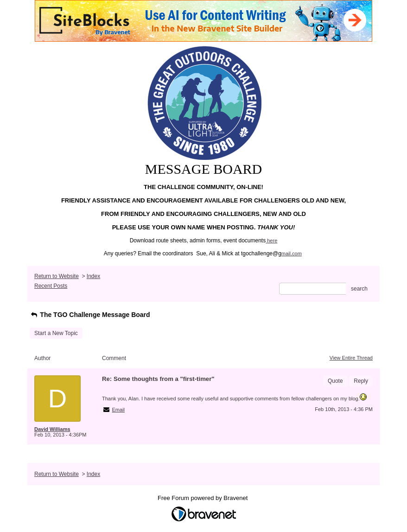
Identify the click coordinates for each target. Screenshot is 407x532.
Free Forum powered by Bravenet (203, 498)
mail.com (292, 253)
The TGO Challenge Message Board (90, 315)
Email (119, 410)
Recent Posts (51, 286)
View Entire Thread (351, 358)
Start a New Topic (56, 333)
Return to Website (57, 276)
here (272, 241)
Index (93, 276)
